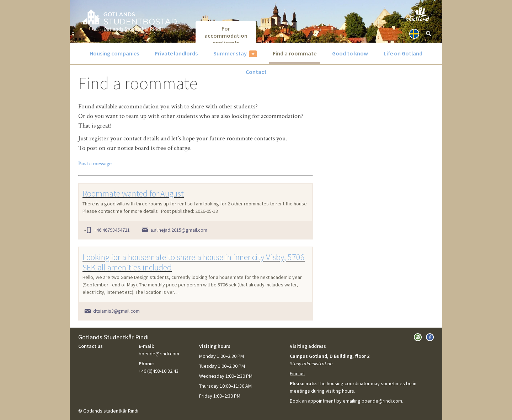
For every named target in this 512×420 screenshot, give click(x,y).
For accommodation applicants (226, 34)
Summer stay (230, 53)
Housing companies (114, 53)
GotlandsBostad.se (129, 20)
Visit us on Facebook (430, 337)
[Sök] (428, 34)
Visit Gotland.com (419, 14)
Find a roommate (295, 53)
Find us (297, 373)
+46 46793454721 (112, 230)
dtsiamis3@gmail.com (116, 311)
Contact (256, 72)
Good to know (350, 53)
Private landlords (176, 53)
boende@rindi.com (382, 401)
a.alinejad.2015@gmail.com (179, 230)
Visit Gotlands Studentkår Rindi (418, 337)
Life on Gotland (403, 53)
